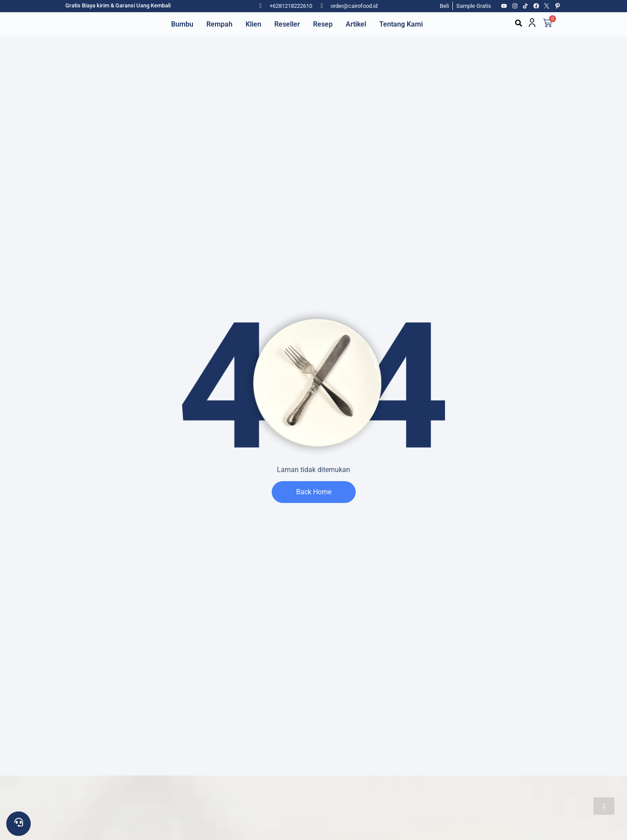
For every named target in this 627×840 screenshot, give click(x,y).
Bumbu (182, 24)
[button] (519, 23)
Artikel (356, 24)
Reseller (287, 24)
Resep (323, 24)
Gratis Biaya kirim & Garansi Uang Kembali (118, 5)
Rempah (219, 24)
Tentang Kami (401, 24)
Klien (253, 24)
